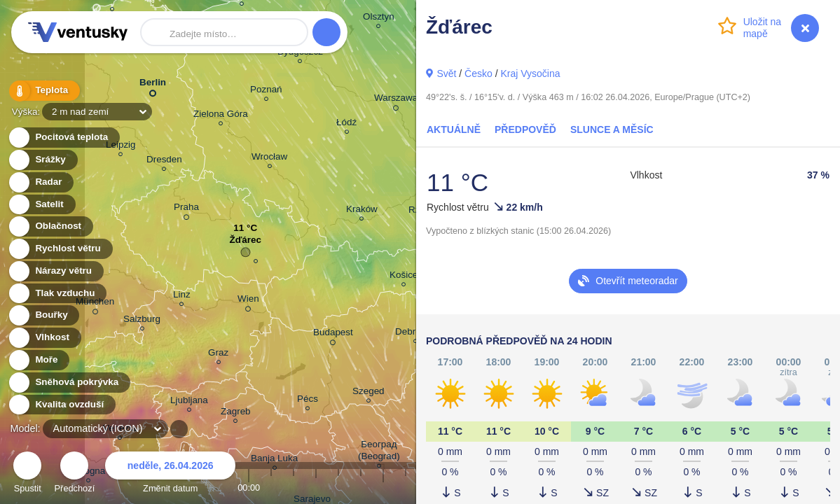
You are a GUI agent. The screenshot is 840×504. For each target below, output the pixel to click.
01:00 (271, 488)
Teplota (43, 91)
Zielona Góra (221, 116)
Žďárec (245, 243)
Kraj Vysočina (530, 73)
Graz (218, 355)
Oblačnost (50, 226)
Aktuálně (454, 129)
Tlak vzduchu (57, 294)
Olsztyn (379, 19)
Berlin (153, 85)
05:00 (361, 488)
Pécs (308, 401)
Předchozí (75, 474)
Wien (248, 301)
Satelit (41, 205)
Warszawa (396, 100)
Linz (182, 296)
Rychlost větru (60, 249)
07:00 (406, 488)
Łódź (346, 124)
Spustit (27, 474)
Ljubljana (189, 402)
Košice (404, 277)
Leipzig (121, 147)
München (95, 304)
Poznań (266, 91)
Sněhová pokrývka (69, 383)
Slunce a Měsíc (612, 129)
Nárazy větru (55, 271)
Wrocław (269, 159)
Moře (39, 360)
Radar (41, 182)
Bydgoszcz (300, 54)
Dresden (164, 161)
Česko (478, 73)
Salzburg (142, 321)
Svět (446, 73)
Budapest (333, 335)
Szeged (369, 393)
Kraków (362, 211)
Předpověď (525, 129)
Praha (186, 209)
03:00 (316, 488)
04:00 (338, 488)
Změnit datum (170, 474)
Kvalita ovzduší (61, 405)
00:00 (249, 488)
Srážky (42, 160)
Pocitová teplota (63, 138)
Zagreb (236, 413)
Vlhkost (44, 338)
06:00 (383, 488)
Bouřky (43, 315)
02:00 (294, 488)
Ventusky (76, 32)
